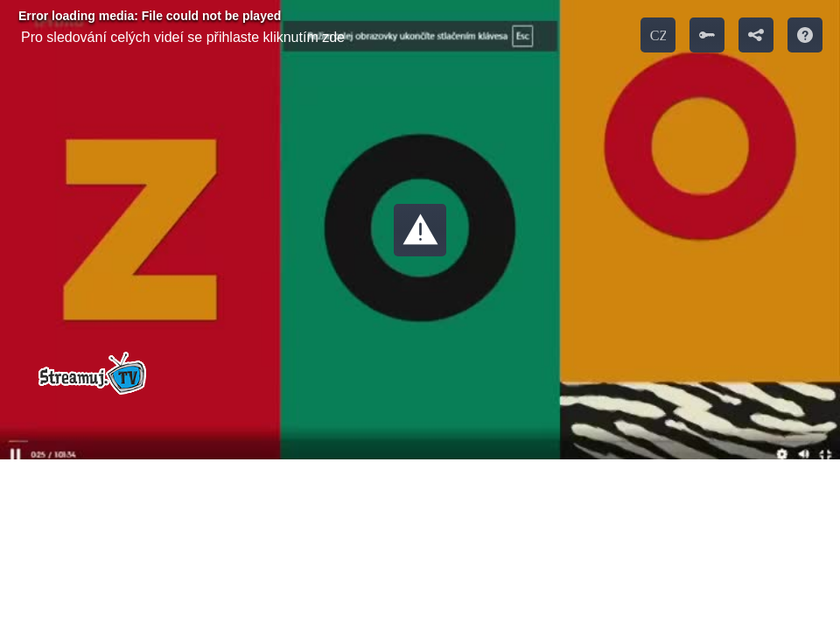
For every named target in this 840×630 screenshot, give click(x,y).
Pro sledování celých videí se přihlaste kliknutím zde (183, 37)
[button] (420, 230)
